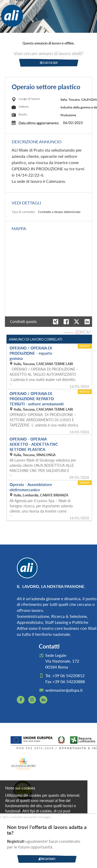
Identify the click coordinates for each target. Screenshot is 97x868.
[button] (87, 322)
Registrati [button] (47, 859)
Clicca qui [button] (49, 63)
